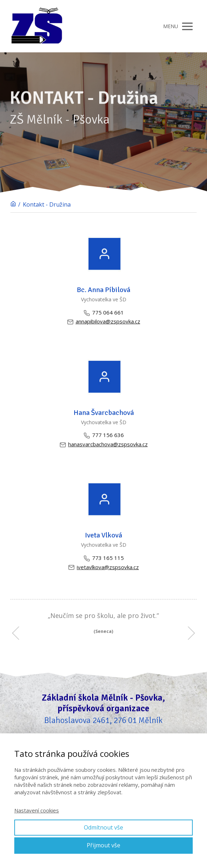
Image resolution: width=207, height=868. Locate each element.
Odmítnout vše (103, 827)
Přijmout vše (103, 845)
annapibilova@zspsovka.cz (104, 321)
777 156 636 (104, 435)
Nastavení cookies (37, 810)
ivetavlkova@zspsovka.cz (103, 567)
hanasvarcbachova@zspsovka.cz (104, 444)
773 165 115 (104, 558)
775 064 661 (104, 313)
